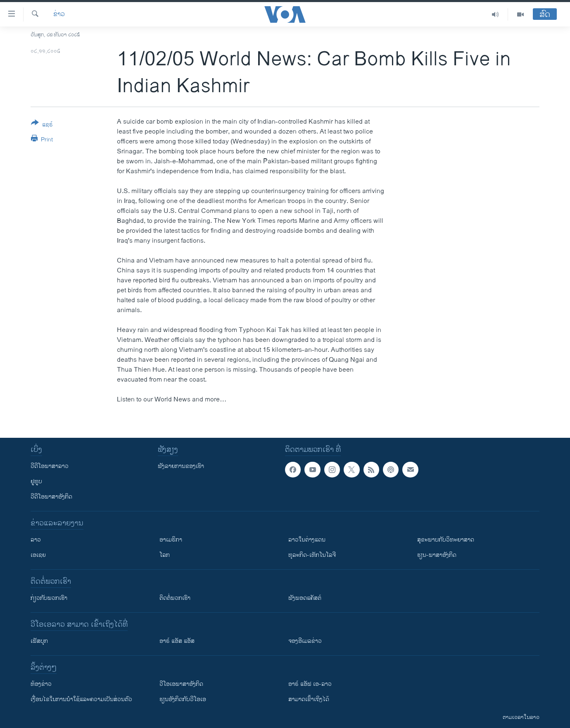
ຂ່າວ (59, 14)
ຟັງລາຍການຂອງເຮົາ (181, 466)
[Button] (42, 125)
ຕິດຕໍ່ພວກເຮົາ (175, 598)
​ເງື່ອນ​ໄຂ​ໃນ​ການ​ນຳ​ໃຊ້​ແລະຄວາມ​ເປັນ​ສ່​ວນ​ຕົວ (81, 699)
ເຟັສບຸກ (39, 641)
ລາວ (36, 540)
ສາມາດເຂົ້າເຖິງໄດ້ (309, 699)
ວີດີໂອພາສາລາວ (50, 466)
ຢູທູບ (36, 481)
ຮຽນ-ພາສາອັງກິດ (437, 555)
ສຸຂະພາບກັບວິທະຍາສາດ (446, 540)
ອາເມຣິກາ (171, 540)
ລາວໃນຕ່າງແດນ (307, 540)
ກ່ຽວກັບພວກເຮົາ (49, 598)
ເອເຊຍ (38, 555)
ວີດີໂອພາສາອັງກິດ (51, 497)
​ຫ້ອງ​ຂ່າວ (41, 684)
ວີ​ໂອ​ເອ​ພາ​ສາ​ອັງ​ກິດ (181, 684)
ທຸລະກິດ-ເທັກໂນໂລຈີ (312, 555)
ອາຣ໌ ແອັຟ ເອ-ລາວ (310, 684)
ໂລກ (165, 555)
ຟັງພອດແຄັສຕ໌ (305, 598)
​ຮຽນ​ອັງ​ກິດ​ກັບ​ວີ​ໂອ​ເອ (183, 699)
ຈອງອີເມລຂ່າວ (305, 641)
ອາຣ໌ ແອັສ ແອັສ (177, 641)
